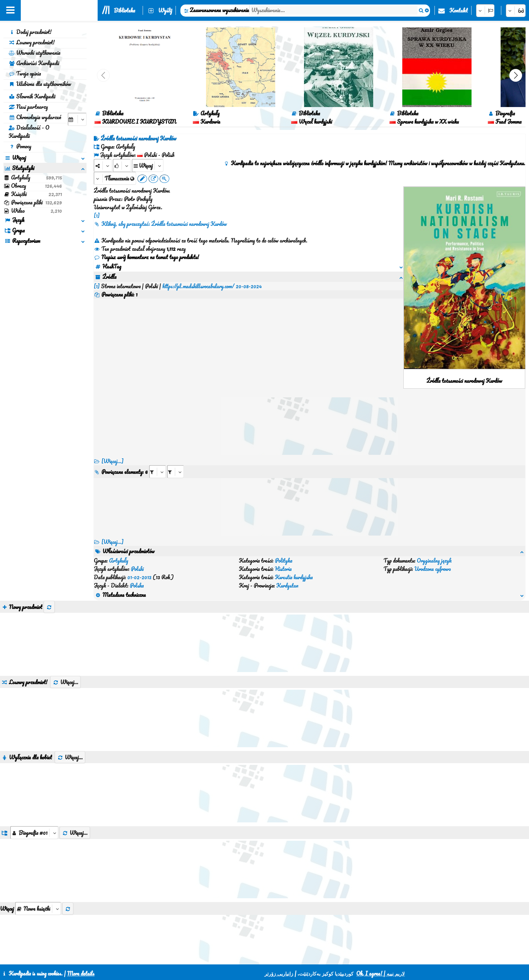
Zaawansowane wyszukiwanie (219, 10)
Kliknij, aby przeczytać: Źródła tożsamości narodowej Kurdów (160, 224)
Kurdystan (287, 585)
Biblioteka (124, 10)
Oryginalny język (434, 560)
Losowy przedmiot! (32, 42)
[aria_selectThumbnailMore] (38, 908)
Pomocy (20, 146)
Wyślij (165, 10)
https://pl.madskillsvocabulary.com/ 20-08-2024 (212, 286)
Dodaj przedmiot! (30, 32)
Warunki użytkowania (34, 53)
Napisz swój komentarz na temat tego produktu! (146, 257)
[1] (97, 215)
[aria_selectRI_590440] (158, 472)
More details (81, 973)
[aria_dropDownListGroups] (34, 833)
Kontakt (459, 10)
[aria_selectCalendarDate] (77, 119)
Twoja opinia (25, 73)
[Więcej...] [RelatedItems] (113, 542)
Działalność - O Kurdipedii (29, 132)
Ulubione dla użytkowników (40, 84)
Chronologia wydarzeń (35, 117)
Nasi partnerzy (28, 107)
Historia (283, 569)
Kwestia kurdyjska (294, 577)
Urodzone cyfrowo (433, 569)
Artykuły (119, 560)
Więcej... (65, 682)
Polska (137, 585)
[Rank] (122, 165)
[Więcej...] (113, 461)
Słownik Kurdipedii (32, 96)
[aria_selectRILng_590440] (176, 472)
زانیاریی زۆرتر (279, 973)
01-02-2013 (139, 577)
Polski (137, 569)
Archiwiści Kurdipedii (34, 63)
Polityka (284, 560)
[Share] (103, 165)
